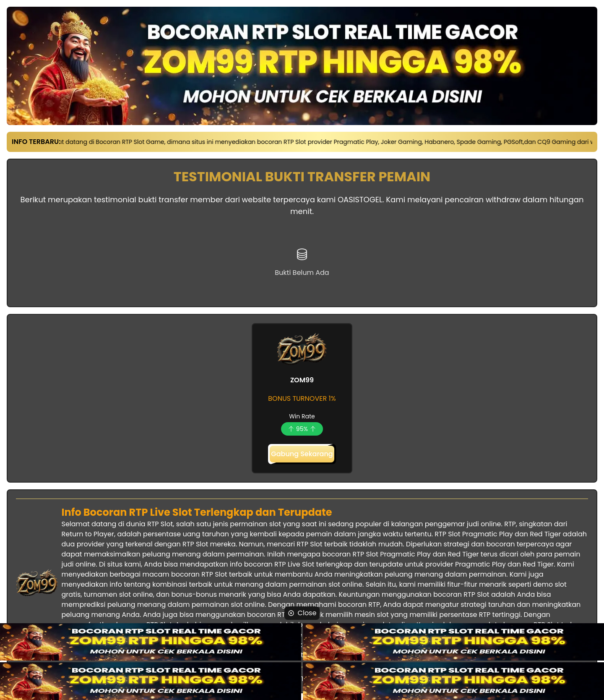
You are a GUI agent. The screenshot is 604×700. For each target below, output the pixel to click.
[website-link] (151, 642)
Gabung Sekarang (302, 454)
